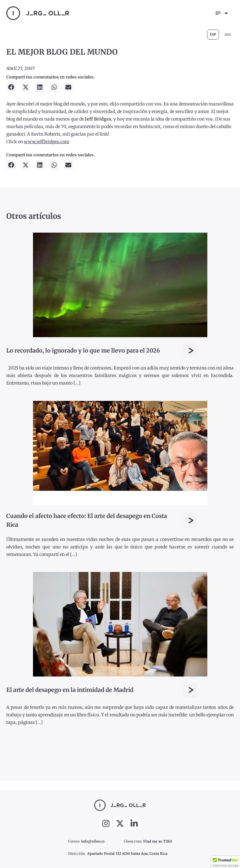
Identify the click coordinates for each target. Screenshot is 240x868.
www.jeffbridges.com (47, 142)
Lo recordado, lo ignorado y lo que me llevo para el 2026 (83, 350)
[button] (11, 87)
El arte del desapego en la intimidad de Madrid (70, 690)
